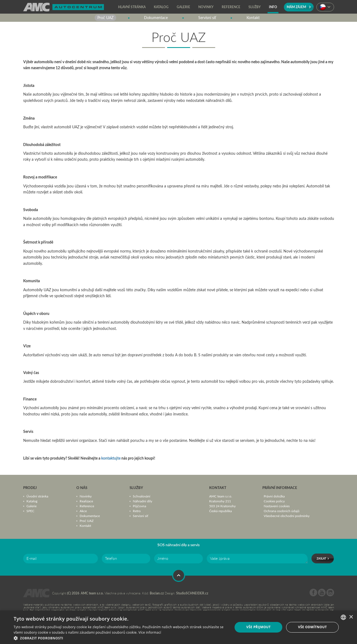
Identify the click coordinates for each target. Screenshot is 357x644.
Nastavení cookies (277, 506)
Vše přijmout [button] (258, 627)
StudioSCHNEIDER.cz (192, 593)
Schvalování (142, 496)
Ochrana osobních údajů (282, 511)
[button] (120, 638)
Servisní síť (140, 516)
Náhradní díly (142, 501)
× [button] (351, 617)
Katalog (32, 501)
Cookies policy (274, 501)
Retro (137, 511)
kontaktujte (111, 458)
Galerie (31, 506)
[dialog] (178, 627)
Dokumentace (90, 516)
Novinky (86, 496)
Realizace (86, 501)
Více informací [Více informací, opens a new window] (150, 632)
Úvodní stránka (37, 496)
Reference (87, 506)
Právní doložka (274, 496)
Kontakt (85, 525)
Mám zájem (299, 7)
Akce (83, 511)
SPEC (30, 511)
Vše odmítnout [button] (312, 627)
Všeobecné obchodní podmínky (287, 516)
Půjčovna (139, 506)
